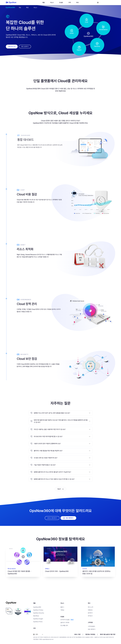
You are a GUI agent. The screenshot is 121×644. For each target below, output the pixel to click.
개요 (20, 8)
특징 (27, 8)
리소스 (35, 8)
